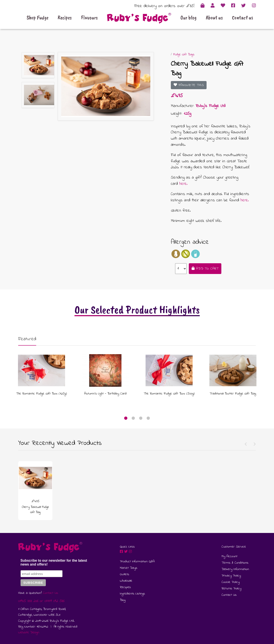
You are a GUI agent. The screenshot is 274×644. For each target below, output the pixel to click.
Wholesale (126, 581)
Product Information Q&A (137, 561)
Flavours (89, 17)
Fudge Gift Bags (184, 54)
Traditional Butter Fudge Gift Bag (233, 394)
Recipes (65, 17)
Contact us (243, 17)
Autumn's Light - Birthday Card (105, 394)
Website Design (29, 632)
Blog (123, 600)
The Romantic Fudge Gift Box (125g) (41, 394)
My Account (229, 556)
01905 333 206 (28, 601)
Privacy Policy (231, 576)
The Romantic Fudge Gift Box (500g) (169, 394)
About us (214, 17)
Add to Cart (205, 269)
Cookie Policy (231, 582)
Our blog (188, 17)
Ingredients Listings (132, 594)
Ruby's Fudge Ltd (211, 106)
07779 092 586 (54, 601)
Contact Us (51, 593)
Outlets (124, 574)
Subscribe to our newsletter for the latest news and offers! (54, 562)
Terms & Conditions (235, 563)
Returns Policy (231, 588)
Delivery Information (235, 569)
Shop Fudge (37, 17)
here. (183, 184)
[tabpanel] (42, 374)
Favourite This (189, 85)
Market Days (129, 568)
